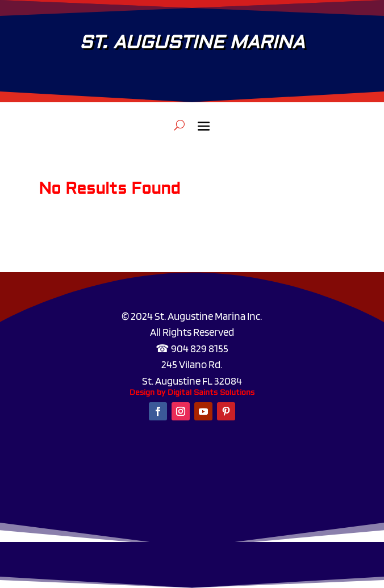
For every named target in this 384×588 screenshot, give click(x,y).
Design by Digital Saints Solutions (192, 393)
